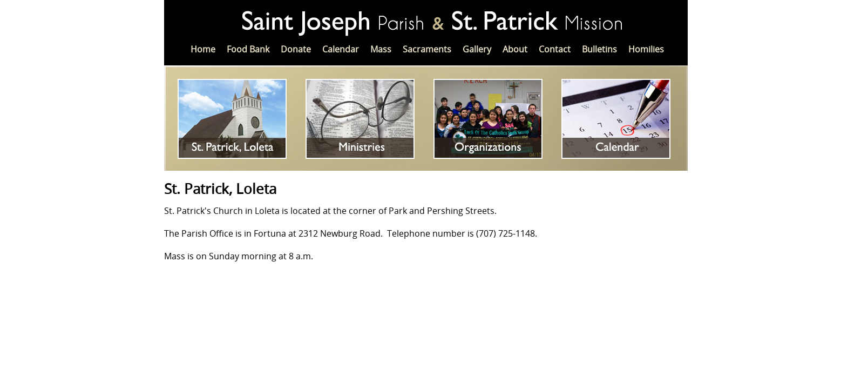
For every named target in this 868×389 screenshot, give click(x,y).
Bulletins (599, 49)
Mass (381, 49)
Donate (296, 49)
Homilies (646, 49)
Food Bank (248, 49)
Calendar (341, 49)
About (515, 49)
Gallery (477, 49)
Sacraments (427, 49)
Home (203, 49)
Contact (555, 49)
